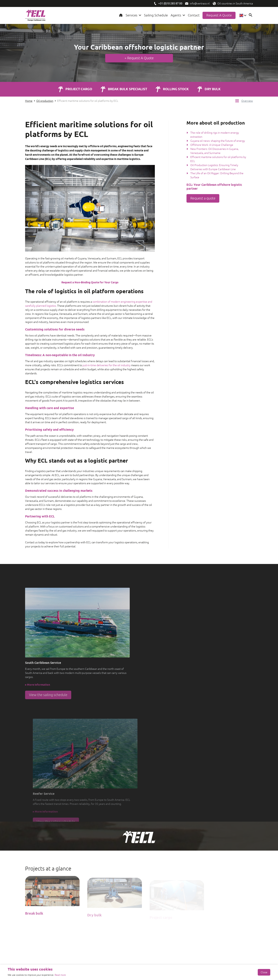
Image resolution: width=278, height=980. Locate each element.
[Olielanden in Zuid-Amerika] (214, 3)
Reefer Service (155, 903)
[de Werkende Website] (27, 961)
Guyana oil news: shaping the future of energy (218, 141)
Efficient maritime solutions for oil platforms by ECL (88, 101)
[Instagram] (48, 904)
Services (131, 15)
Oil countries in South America (235, 3)
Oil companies (155, 927)
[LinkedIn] (39, 904)
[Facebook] (29, 904)
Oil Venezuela (155, 939)
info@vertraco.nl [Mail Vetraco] (217, 915)
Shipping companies (158, 923)
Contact (194, 15)
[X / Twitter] (58, 904)
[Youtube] (68, 904)
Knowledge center (158, 895)
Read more (60, 975)
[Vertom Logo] (109, 896)
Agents (176, 15)
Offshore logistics (157, 919)
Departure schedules (159, 907)
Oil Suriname (154, 935)
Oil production (45, 101)
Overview (247, 101)
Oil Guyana (153, 931)
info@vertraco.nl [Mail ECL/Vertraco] (200, 3)
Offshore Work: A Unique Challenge (212, 145)
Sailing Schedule (156, 15)
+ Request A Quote (139, 58)
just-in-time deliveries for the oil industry (107, 365)
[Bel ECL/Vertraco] (155, 3)
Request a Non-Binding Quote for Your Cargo (90, 283)
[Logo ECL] (35, 16)
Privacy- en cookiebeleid (239, 961)
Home (121, 15)
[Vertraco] (110, 910)
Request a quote (219, 15)
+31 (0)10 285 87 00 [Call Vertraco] (218, 911)
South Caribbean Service (161, 899)
